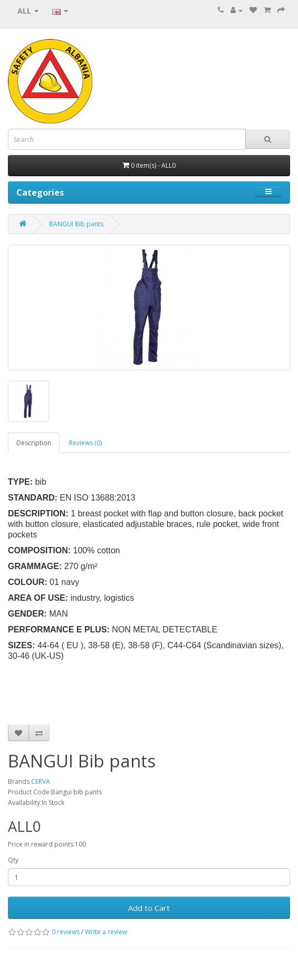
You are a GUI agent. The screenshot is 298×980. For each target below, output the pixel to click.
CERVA (41, 781)
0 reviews (66, 932)
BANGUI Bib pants (76, 224)
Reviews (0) (85, 443)
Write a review (106, 932)
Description (34, 443)
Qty (13, 860)
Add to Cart (149, 908)
